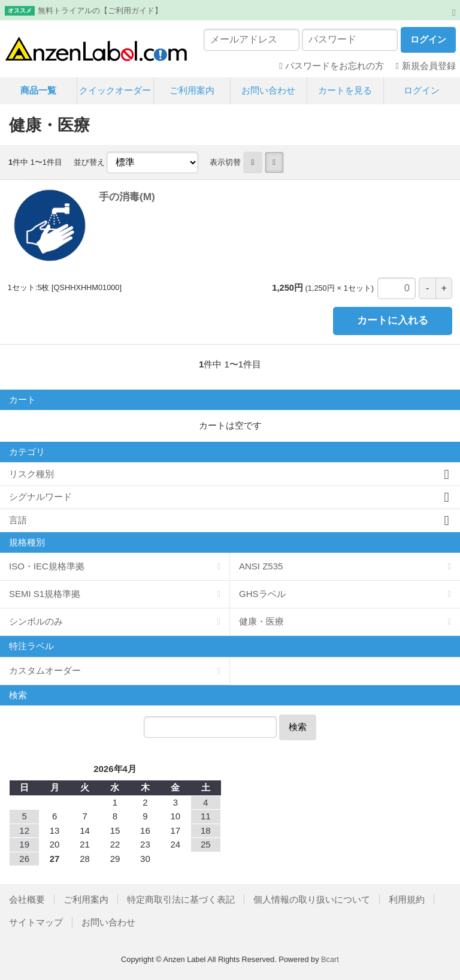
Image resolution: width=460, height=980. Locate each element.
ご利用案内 (192, 90)
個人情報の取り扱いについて (312, 899)
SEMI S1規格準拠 (45, 594)
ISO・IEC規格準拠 (47, 566)
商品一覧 (38, 90)
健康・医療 (261, 621)
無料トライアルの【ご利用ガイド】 (100, 10)
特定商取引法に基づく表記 (181, 899)
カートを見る (345, 90)
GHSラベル (262, 594)
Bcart (330, 959)
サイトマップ (36, 922)
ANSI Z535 (261, 566)
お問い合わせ (268, 90)
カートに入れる (393, 320)
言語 (18, 520)
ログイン (422, 90)
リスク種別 (31, 474)
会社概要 (27, 899)
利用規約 (407, 899)
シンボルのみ (36, 621)
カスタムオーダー (45, 670)
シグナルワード (40, 497)
